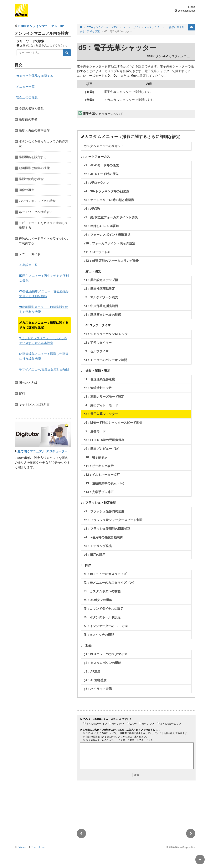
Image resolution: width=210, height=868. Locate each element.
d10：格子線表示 (96, 457)
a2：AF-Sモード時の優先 (101, 174)
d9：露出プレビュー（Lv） (102, 449)
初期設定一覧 (28, 265)
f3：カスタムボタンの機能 (102, 591)
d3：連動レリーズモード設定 (104, 397)
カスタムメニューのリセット (104, 146)
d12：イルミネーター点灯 (102, 475)
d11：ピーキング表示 (99, 466)
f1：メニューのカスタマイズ (105, 574)
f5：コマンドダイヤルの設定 (104, 609)
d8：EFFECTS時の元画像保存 (104, 440)
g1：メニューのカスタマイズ (105, 654)
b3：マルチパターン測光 (101, 297)
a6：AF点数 (92, 209)
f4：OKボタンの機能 (98, 600)
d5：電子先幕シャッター (101, 414)
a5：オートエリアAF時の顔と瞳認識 (109, 200)
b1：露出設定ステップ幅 (101, 280)
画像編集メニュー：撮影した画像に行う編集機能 (44, 356)
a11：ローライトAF (97, 252)
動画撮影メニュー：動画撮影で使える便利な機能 (44, 309)
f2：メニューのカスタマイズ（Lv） (110, 583)
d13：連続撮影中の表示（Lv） (105, 483)
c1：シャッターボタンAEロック (106, 334)
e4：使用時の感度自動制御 (103, 537)
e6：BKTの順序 (95, 555)
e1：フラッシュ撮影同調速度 (104, 511)
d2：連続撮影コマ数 (98, 388)
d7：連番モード (95, 431)
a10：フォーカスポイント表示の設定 (109, 243)
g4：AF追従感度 (95, 680)
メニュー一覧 (25, 87)
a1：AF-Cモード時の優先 (101, 165)
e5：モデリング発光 (98, 546)
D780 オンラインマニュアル (102, 27)
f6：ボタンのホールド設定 (102, 617)
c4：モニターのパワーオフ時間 (105, 360)
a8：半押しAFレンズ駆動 (101, 226)
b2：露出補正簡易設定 (99, 289)
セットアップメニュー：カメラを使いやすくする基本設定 (43, 341)
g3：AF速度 (92, 671)
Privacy (22, 847)
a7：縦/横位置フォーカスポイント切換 (111, 217)
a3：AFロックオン (97, 183)
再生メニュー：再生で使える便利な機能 (44, 278)
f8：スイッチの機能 (99, 635)
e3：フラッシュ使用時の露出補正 (107, 529)
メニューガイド (132, 27)
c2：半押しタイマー (98, 343)
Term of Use (38, 847)
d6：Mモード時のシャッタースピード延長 (113, 423)
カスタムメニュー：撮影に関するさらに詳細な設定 (44, 325)
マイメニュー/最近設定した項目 (44, 369)
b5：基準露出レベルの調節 (102, 315)
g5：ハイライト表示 (98, 689)
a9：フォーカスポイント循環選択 (107, 235)
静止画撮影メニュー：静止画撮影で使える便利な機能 (44, 294)
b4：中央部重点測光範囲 (101, 306)
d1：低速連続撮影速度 (99, 379)
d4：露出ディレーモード (101, 405)
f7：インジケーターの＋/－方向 (106, 626)
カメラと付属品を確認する (35, 76)
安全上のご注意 (27, 97)
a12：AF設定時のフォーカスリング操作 (111, 261)
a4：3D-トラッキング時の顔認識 (106, 191)
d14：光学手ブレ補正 (99, 492)
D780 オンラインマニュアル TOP (41, 26)
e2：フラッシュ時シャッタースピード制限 (113, 520)
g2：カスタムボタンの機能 (102, 663)
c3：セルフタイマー (98, 351)
